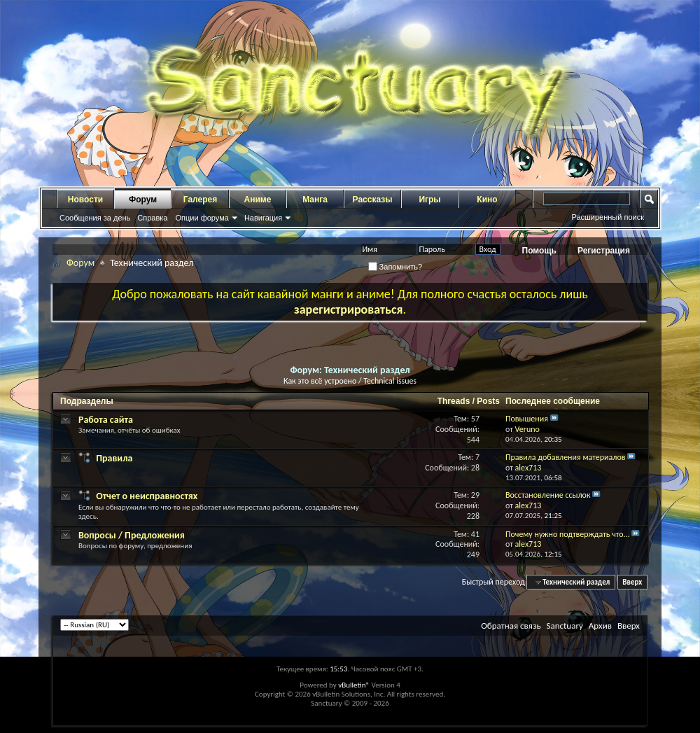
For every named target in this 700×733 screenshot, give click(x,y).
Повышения (527, 419)
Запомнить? (395, 267)
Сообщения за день (95, 218)
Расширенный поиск (608, 217)
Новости (85, 200)
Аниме (258, 200)
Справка (152, 218)
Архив (600, 626)
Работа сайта (106, 420)
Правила (114, 458)
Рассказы (373, 200)
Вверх (632, 582)
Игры (429, 200)
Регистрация (604, 251)
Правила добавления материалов (566, 457)
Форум (143, 200)
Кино (487, 200)
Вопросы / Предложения (132, 535)
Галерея (200, 200)
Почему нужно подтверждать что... (568, 534)
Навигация (263, 218)
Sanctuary (564, 626)
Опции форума (202, 218)
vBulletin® (354, 685)
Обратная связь (511, 626)
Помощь (539, 251)
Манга (315, 200)
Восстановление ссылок (548, 495)
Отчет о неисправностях (147, 496)
